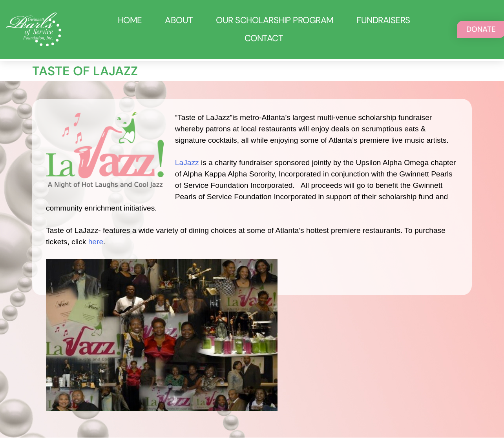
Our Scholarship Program (275, 20)
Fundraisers (383, 20)
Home (130, 20)
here (95, 242)
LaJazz (187, 163)
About (179, 20)
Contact (264, 38)
